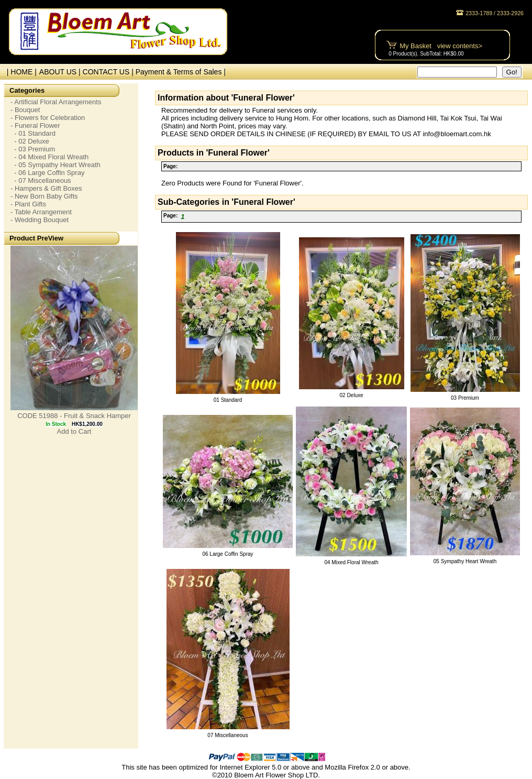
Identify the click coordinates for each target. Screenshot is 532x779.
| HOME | (20, 72)
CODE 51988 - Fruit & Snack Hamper (74, 416)
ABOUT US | (61, 72)
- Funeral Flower (35, 125)
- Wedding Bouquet (40, 220)
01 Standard (228, 400)
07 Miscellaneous (228, 735)
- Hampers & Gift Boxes (46, 188)
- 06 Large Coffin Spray (47, 173)
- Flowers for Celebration (48, 118)
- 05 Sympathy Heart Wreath (56, 165)
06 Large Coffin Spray (228, 554)
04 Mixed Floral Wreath (351, 562)
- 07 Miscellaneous (41, 180)
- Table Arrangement (41, 212)
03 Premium (465, 398)
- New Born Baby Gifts (44, 196)
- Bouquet (25, 110)
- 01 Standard (33, 133)
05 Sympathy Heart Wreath (465, 561)
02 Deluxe (351, 395)
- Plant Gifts (28, 204)
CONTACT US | (109, 72)
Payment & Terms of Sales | (181, 72)
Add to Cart (74, 431)
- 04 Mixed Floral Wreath (49, 157)
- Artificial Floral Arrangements (56, 102)
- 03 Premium (33, 149)
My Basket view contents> (441, 46)
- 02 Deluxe (30, 141)
